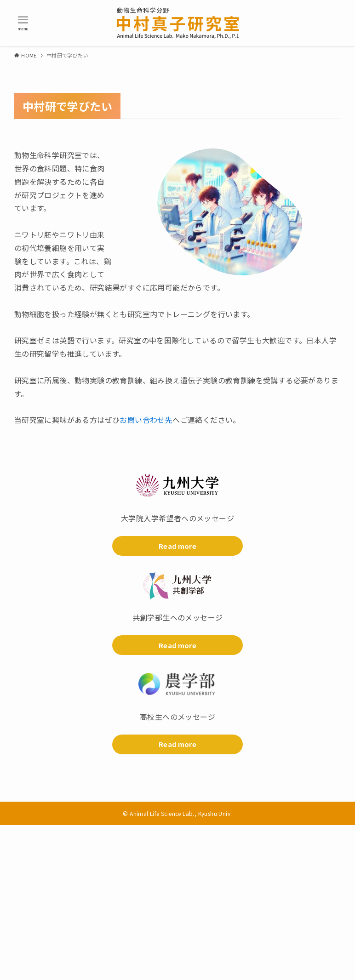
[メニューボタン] (23, 23)
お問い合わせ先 (146, 420)
